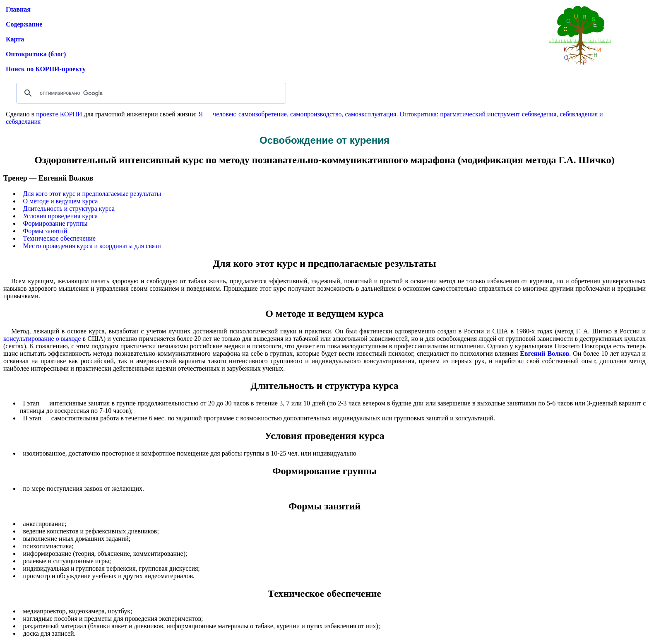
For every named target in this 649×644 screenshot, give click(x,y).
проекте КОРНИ (59, 114)
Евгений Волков (544, 353)
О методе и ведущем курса (61, 201)
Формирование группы (55, 223)
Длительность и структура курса (69, 209)
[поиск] (150, 93)
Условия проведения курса (61, 216)
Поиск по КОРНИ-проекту (46, 69)
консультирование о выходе (42, 339)
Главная (18, 9)
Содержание (24, 24)
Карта (15, 39)
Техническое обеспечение (59, 238)
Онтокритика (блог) (36, 54)
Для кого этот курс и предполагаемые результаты (92, 194)
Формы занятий (45, 231)
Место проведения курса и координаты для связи (92, 246)
